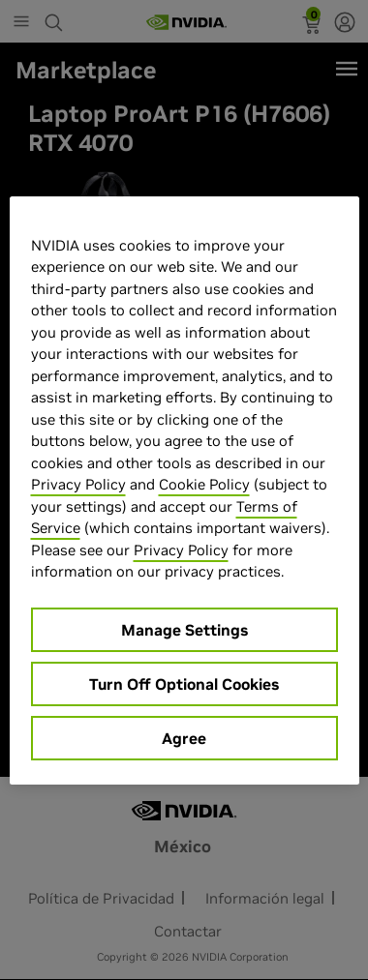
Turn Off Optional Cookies (184, 684)
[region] (184, 490)
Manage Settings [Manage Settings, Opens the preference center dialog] (184, 630)
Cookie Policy (204, 484)
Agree (184, 738)
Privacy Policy (78, 484)
